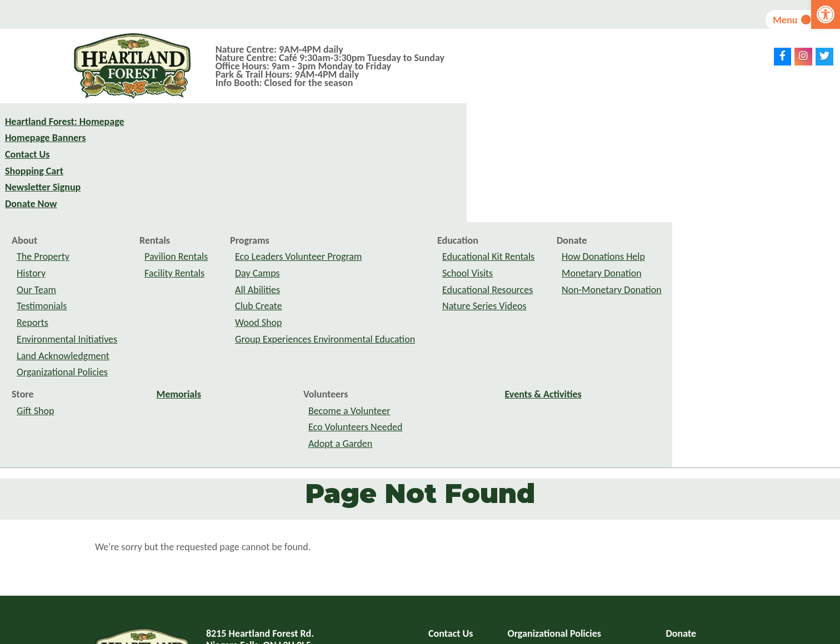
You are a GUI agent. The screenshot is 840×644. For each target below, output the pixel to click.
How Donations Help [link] (771, 149)
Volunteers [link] (494, 287)
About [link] (192, 133)
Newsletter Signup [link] (43, 199)
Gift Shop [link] (203, 303)
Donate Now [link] (31, 215)
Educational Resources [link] (655, 183)
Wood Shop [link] (426, 215)
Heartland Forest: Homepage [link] (65, 133)
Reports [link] (200, 215)
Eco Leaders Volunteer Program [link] (466, 149)
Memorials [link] (347, 287)
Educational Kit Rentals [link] (656, 149)
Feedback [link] (527, 559)
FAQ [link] (437, 543)
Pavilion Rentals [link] (344, 149)
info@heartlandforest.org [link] (286, 578)
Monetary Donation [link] (769, 166)
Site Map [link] (447, 559)
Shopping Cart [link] (34, 183)
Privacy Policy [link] (536, 543)
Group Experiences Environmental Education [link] (493, 232)
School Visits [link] (635, 166)
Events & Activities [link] (711, 287)
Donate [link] (739, 133)
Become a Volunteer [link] (517, 303)
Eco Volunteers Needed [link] (523, 320)
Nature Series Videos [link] (652, 199)
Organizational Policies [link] (230, 265)
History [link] (199, 166)
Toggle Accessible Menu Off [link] (510, 583)
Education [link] (626, 133)
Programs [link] (417, 133)
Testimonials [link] (209, 199)
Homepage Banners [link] (45, 149)
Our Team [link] (204, 183)
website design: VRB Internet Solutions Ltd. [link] (477, 634)
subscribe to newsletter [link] (672, 583)
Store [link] (191, 287)
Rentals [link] (322, 133)
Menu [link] (779, 20)
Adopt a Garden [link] (508, 336)
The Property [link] (211, 149)
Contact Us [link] (27, 166)
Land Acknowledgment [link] (231, 248)
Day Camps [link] (425, 166)
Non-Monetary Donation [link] (779, 183)
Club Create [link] (426, 199)
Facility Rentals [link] (342, 166)
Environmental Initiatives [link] (235, 232)
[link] (826, 14)
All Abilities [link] (425, 183)
